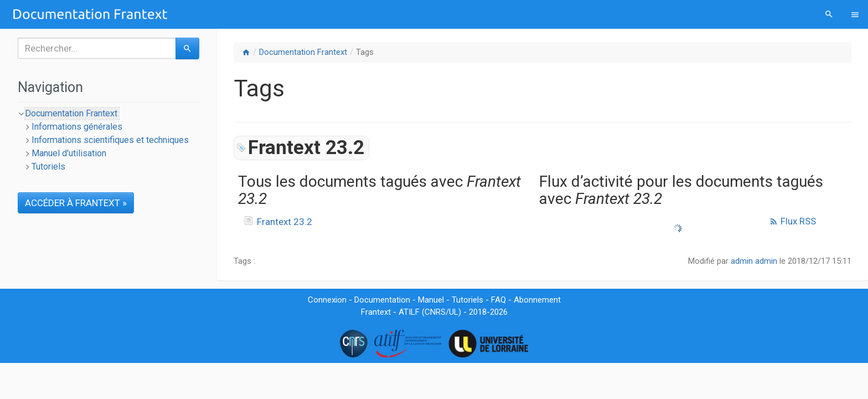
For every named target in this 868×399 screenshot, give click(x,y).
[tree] (108, 140)
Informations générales (77, 127)
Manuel (431, 300)
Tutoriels (48, 167)
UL (454, 312)
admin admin (754, 261)
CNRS (435, 312)
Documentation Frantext (303, 52)
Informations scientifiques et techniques (110, 140)
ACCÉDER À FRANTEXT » (76, 203)
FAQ (498, 300)
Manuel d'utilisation (69, 153)
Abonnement (537, 300)
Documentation (382, 300)
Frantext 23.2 (285, 222)
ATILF (409, 312)
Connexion (327, 300)
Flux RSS (792, 221)
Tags (365, 52)
